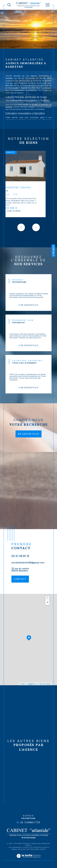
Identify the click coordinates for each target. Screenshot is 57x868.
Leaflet (22, 684)
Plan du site (28, 847)
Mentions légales (41, 847)
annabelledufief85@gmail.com (28, 563)
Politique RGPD (33, 849)
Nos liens (22, 849)
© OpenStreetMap (44, 684)
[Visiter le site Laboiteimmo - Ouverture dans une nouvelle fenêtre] (28, 859)
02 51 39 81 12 (20, 556)
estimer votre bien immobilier (24, 117)
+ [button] (47, 598)
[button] (36, 227)
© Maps (31, 684)
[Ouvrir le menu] (48, 5)
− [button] (47, 603)
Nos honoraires (15, 847)
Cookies (43, 849)
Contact (53, 251)
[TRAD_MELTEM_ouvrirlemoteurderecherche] (9, 5)
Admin (14, 849)
